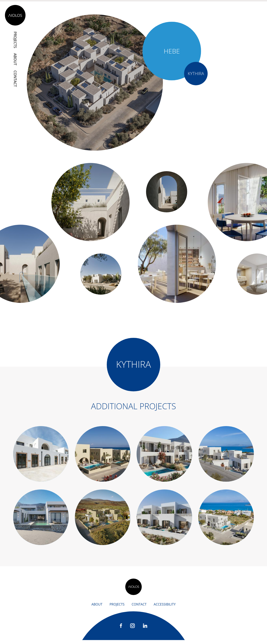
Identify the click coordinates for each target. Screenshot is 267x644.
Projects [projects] (16, 40)
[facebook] (121, 629)
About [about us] (97, 608)
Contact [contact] (16, 80)
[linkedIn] (145, 629)
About (16, 60)
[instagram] (132, 629)
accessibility (165, 608)
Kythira (196, 73)
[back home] (133, 591)
